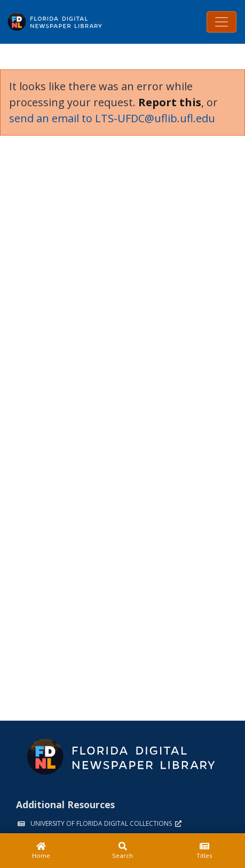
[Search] (122, 851)
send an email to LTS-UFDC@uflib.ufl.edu (112, 118)
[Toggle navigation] (222, 22)
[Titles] (204, 851)
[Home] (41, 851)
